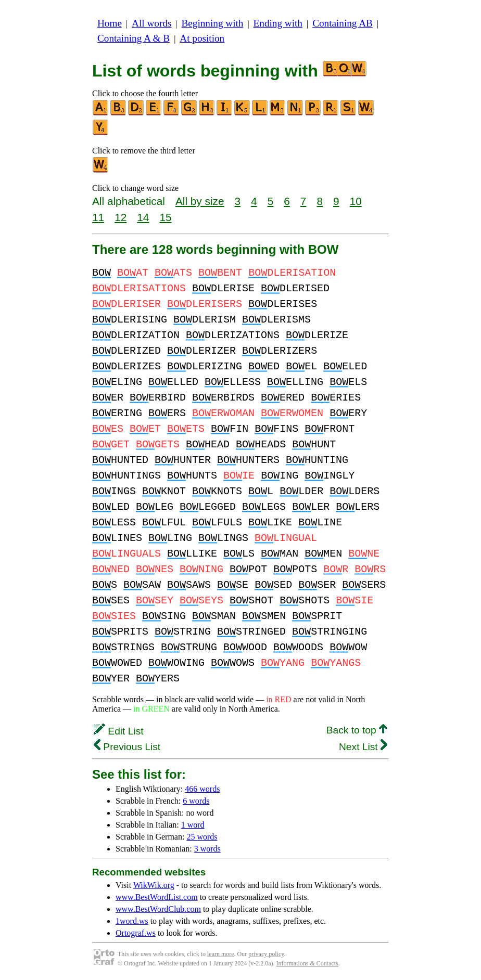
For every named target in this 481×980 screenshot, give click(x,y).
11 (98, 217)
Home (110, 23)
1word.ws (132, 921)
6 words (196, 801)
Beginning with (213, 23)
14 (143, 217)
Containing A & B (134, 38)
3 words (207, 849)
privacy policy (266, 954)
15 (165, 217)
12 (121, 217)
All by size (200, 201)
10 (356, 201)
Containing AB (343, 23)
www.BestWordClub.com (158, 909)
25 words (202, 837)
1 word (193, 825)
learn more (221, 954)
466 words (202, 789)
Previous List (127, 747)
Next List (363, 747)
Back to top (357, 730)
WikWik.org (154, 885)
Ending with (278, 23)
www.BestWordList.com (157, 897)
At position (202, 38)
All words (151, 23)
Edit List (119, 731)
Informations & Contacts (307, 963)
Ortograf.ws (136, 933)
